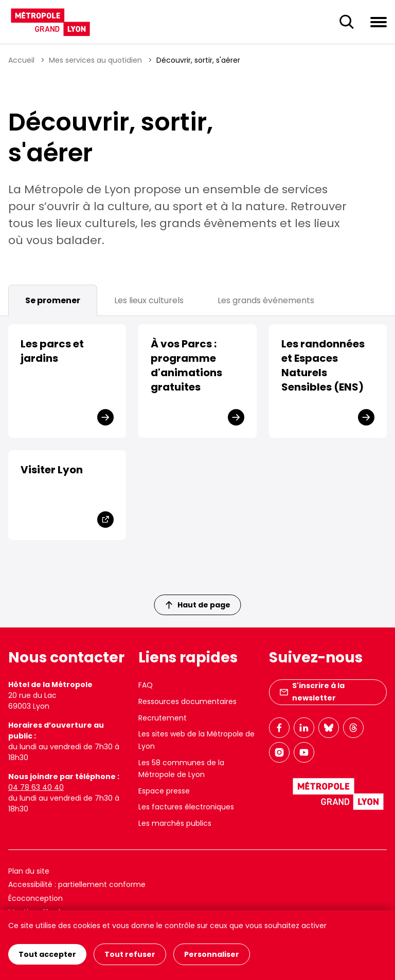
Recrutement (163, 718)
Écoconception (35, 898)
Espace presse (164, 791)
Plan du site (29, 871)
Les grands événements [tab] (266, 300)
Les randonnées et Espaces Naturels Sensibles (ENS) (323, 365)
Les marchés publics (175, 823)
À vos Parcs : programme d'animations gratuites (186, 365)
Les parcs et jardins (52, 351)
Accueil (21, 60)
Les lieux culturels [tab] (149, 300)
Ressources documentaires (187, 701)
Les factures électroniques (186, 807)
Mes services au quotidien (95, 60)
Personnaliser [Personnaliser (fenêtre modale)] (212, 954)
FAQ (146, 685)
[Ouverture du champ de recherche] (347, 22)
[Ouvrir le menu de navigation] (379, 22)
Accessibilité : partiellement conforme (77, 884)
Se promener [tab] (53, 300)
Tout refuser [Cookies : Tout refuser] (130, 954)
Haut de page (198, 605)
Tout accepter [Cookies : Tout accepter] (47, 954)
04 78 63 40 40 (36, 787)
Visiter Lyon (52, 470)
